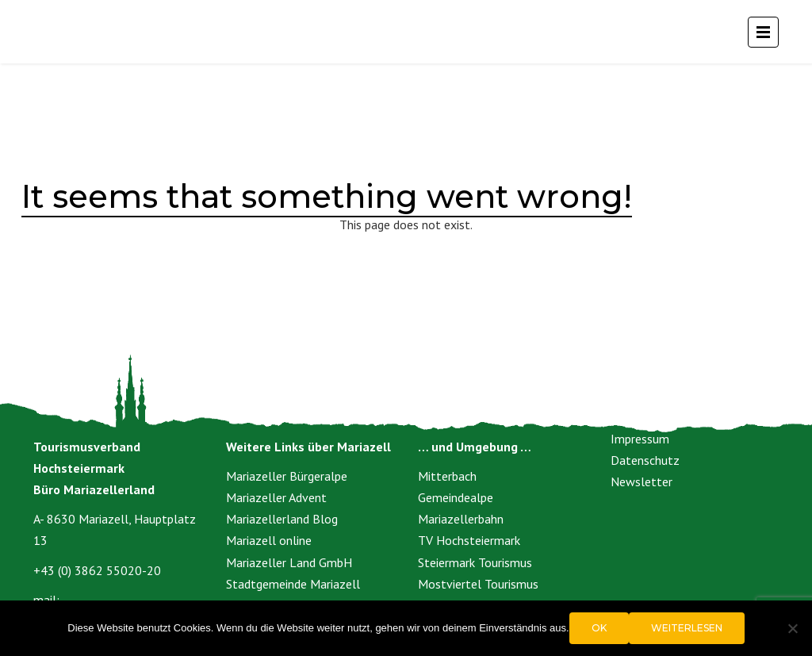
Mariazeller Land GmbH (289, 562)
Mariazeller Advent (276, 497)
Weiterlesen (687, 628)
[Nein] (792, 628)
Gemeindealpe (456, 497)
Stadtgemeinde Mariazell (293, 584)
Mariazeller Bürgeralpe (287, 476)
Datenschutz (645, 460)
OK (599, 628)
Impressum (640, 439)
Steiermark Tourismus (475, 562)
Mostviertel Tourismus (478, 584)
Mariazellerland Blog (282, 519)
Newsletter (642, 481)
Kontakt (632, 416)
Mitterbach (447, 476)
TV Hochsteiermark (469, 540)
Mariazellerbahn (461, 519)
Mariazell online (269, 540)
